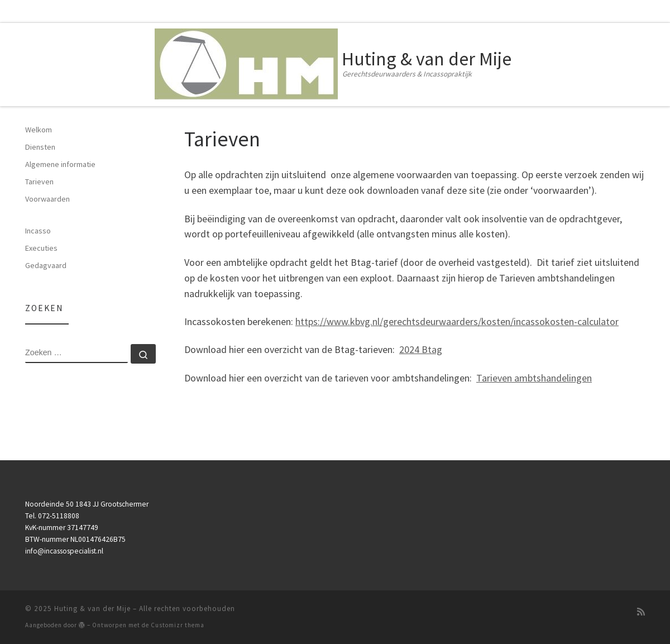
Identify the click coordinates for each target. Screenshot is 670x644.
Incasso (38, 231)
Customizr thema (178, 625)
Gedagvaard (46, 265)
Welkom (39, 130)
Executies (41, 248)
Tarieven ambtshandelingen (534, 378)
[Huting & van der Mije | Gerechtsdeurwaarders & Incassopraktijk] (246, 62)
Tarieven (39, 182)
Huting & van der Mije (92, 609)
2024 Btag (421, 349)
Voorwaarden (47, 199)
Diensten (40, 147)
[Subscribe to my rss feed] (641, 612)
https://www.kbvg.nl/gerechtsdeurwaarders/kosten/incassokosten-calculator (457, 321)
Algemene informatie (60, 164)
